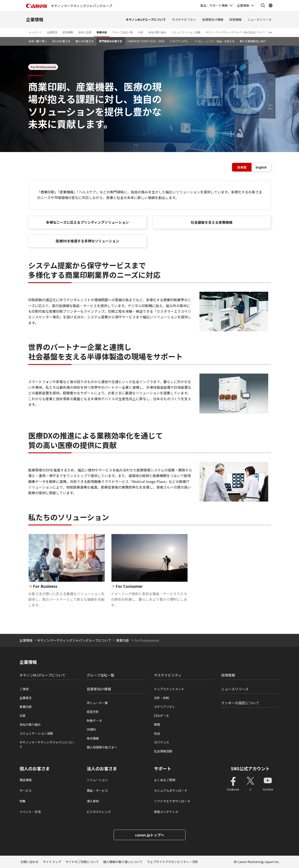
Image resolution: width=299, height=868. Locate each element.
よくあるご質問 (165, 780)
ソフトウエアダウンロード (172, 801)
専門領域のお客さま (111, 41)
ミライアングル (179, 41)
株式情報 (93, 738)
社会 (157, 733)
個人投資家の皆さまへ (102, 747)
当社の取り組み (157, 32)
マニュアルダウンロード (171, 790)
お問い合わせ (29, 862)
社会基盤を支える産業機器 (212, 222)
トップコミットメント (169, 689)
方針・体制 (162, 698)
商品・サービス (97, 790)
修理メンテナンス (166, 812)
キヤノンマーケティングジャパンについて (47, 744)
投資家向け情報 (213, 19)
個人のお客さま (85, 41)
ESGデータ (161, 716)
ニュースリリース (260, 19)
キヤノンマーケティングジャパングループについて (74, 640)
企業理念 (52, 32)
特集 (23, 801)
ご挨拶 (24, 689)
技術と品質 (85, 32)
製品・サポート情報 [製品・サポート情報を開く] (214, 5)
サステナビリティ (184, 19)
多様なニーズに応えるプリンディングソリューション (87, 222)
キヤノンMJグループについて (146, 19)
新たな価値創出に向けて (254, 41)
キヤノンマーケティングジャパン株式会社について (235, 32)
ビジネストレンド (99, 812)
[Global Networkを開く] (271, 5)
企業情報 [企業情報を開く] (243, 5)
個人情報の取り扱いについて (123, 862)
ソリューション (97, 780)
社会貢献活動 (163, 751)
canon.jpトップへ (150, 835)
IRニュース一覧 (97, 703)
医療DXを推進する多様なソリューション (87, 241)
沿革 (141, 32)
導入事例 (93, 801)
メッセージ (35, 32)
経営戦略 (68, 32)
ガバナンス (162, 742)
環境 (157, 724)
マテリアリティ (164, 707)
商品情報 (26, 780)
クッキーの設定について (240, 703)
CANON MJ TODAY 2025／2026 (146, 41)
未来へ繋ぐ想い (38, 41)
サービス (26, 790)
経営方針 (93, 712)
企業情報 (35, 19)
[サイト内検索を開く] (263, 5)
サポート (163, 769)
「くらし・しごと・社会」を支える (214, 41)
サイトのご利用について (82, 862)
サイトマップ (52, 862)
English (261, 167)
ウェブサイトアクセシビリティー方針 (173, 862)
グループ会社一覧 (122, 32)
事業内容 (102, 32)
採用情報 (235, 19)
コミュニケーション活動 (186, 32)
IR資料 (91, 729)
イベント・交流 (30, 812)
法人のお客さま (61, 41)
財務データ (94, 721)
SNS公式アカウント (250, 768)
